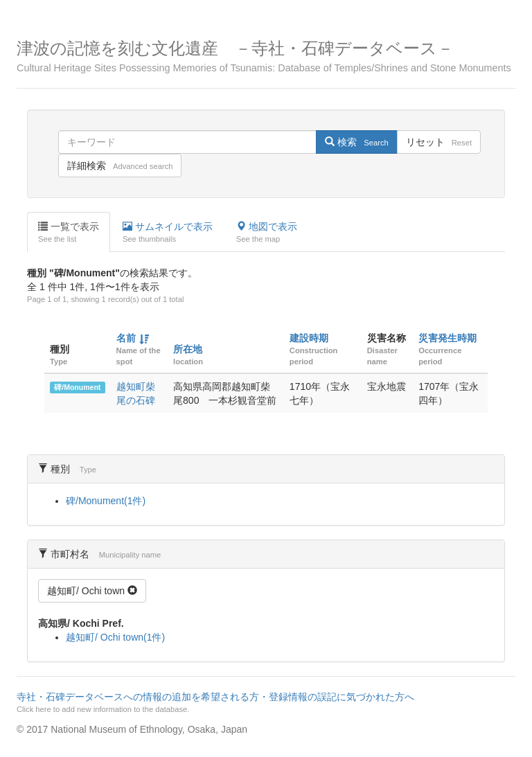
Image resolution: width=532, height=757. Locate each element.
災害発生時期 (447, 338)
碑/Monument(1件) (106, 501)
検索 (356, 142)
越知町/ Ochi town (92, 591)
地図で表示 (267, 233)
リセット (439, 142)
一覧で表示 (69, 233)
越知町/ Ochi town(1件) (115, 637)
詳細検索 (120, 166)
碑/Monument (77, 387)
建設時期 (309, 338)
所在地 (188, 349)
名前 (126, 338)
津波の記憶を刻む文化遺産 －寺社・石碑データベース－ (266, 56)
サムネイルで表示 (168, 233)
